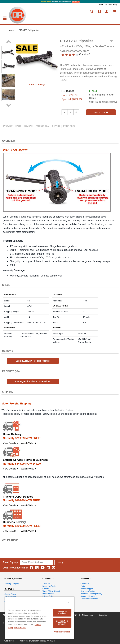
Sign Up (60, 562)
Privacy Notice (9, 641)
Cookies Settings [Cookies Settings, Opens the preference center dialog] (62, 632)
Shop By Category (12, 584)
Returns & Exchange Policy (91, 594)
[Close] (69, 602)
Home (11, 30)
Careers (46, 589)
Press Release (48, 594)
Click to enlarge (37, 85)
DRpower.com (88, 615)
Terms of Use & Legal (51, 591)
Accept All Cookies (62, 613)
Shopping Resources (89, 596)
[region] (40, 618)
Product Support (87, 589)
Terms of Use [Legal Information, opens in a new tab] (20, 628)
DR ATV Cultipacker (29, 30)
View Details (10, 443)
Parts (83, 586)
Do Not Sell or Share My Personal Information (37, 641)
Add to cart (101, 112)
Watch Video (29, 443)
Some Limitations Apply (108, 4)
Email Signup (10, 562)
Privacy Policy (48, 596)
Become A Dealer (49, 586)
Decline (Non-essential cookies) (62, 623)
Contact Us (85, 584)
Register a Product (88, 591)
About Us (46, 584)
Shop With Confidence (89, 599)
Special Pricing (10, 594)
